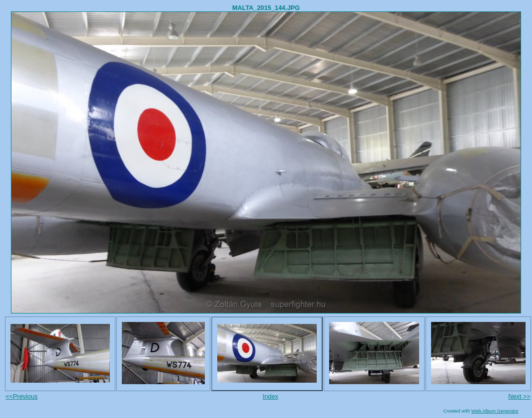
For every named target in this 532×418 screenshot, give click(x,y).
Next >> (519, 396)
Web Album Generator (495, 411)
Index (270, 396)
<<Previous (22, 396)
